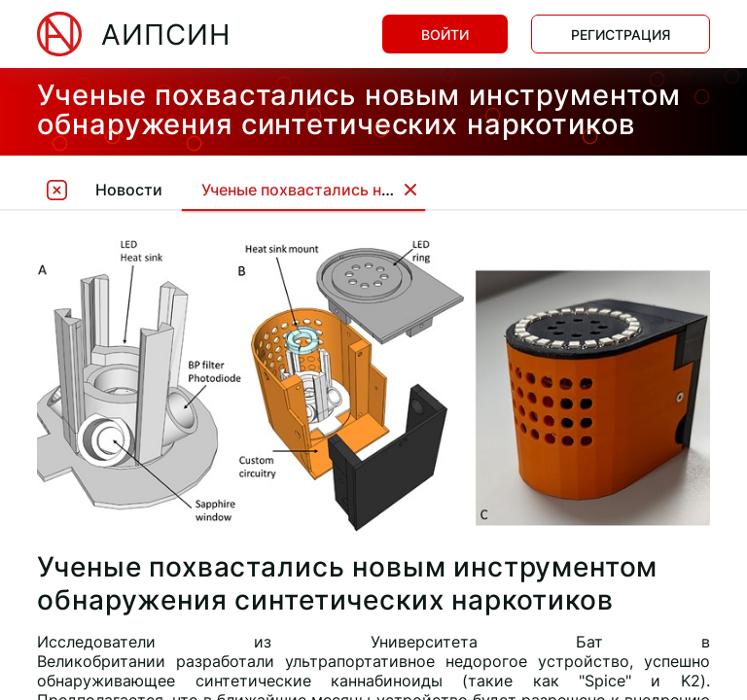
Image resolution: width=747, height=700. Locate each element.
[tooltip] (56, 189)
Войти (445, 35)
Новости (129, 190)
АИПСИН (166, 35)
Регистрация (621, 35)
